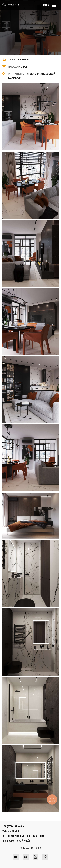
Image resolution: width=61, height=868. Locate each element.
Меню (46, 5)
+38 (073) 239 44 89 (13, 826)
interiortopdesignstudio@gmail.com (23, 836)
